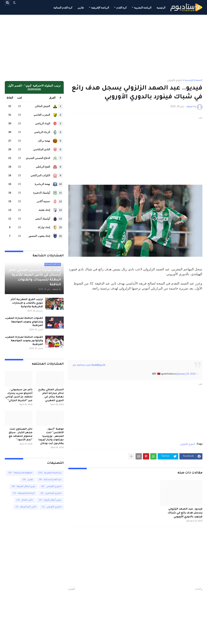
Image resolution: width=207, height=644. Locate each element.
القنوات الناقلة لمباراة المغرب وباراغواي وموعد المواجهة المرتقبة (24, 322)
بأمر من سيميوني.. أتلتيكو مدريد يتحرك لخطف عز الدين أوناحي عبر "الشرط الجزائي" (19, 395)
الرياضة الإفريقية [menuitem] (100, 8)
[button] (14, 3)
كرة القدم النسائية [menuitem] (63, 8)
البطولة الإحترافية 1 (20, 473)
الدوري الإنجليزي (51, 493)
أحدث (198, 589)
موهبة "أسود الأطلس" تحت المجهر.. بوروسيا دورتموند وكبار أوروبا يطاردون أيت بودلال (51, 436)
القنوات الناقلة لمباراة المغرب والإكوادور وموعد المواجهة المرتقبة (24, 341)
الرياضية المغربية (50, 473)
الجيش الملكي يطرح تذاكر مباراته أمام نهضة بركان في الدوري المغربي (51, 395)
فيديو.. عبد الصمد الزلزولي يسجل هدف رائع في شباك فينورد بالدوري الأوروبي (185, 513)
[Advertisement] (104, 45)
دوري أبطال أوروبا (50, 500)
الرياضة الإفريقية (24, 493)
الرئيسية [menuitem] (161, 8)
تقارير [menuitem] (81, 8)
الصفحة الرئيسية (194, 80)
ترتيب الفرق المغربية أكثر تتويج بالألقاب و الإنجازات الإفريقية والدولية (27, 303)
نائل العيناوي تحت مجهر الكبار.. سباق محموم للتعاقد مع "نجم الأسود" (21, 435)
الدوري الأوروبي (175, 80)
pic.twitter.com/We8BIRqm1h (89, 366)
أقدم (72, 589)
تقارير (28, 480)
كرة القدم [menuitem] (122, 8)
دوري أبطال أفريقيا (24, 487)
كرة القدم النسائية (50, 480)
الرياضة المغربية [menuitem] (143, 8)
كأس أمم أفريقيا (26, 507)
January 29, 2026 (187, 374)
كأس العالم (25, 500)
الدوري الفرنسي (51, 487)
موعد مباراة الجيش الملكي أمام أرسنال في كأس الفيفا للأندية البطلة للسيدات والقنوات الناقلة (35, 278)
